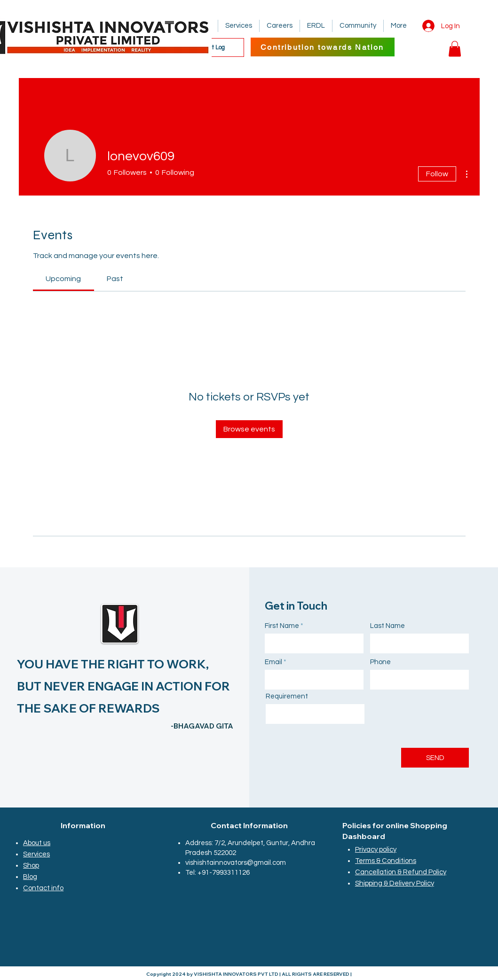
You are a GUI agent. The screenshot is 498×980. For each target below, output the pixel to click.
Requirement (287, 696)
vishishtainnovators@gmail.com (236, 863)
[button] (455, 49)
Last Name (387, 626)
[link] (63, 279)
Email (273, 662)
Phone (380, 662)
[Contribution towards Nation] (323, 47)
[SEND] (435, 758)
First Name (282, 626)
